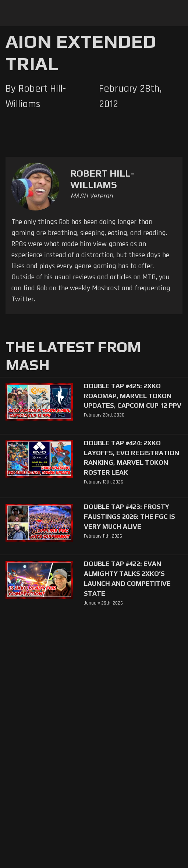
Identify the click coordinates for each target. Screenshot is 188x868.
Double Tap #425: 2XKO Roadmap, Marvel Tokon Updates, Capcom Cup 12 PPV (133, 396)
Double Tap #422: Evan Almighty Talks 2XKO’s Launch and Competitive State (127, 578)
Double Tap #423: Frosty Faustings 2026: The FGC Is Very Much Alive (130, 516)
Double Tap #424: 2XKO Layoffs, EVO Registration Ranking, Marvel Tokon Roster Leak (132, 458)
